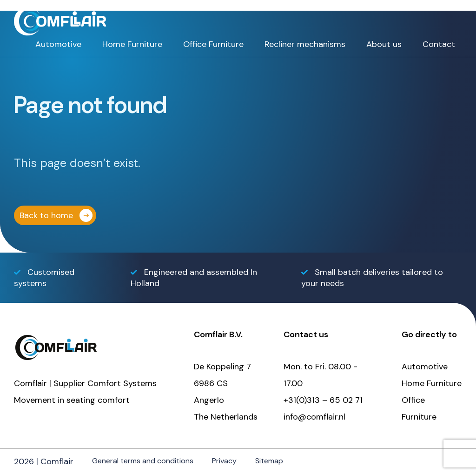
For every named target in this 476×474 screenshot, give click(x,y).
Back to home (46, 215)
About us (384, 44)
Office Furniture (213, 44)
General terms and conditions (143, 461)
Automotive (58, 44)
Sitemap (269, 461)
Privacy (224, 461)
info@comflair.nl (314, 417)
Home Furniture (132, 44)
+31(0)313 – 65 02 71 (323, 400)
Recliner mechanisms (305, 44)
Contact (439, 44)
